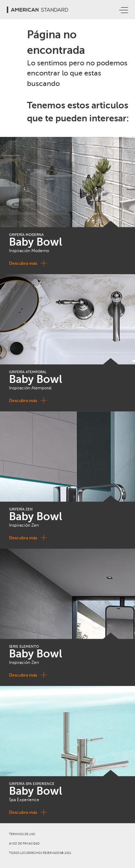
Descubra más (27, 263)
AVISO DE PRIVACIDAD (24, 844)
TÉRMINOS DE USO (22, 834)
